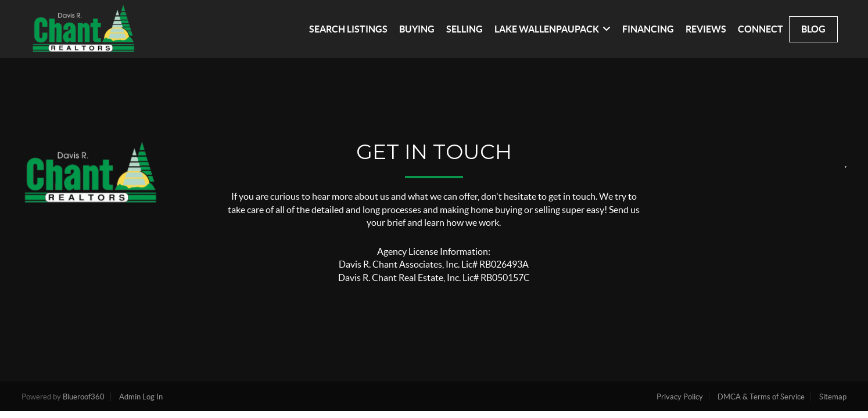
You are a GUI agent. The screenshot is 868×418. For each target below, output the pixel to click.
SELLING (465, 29)
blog (813, 29)
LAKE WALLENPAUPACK (553, 29)
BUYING (417, 29)
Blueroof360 (84, 397)
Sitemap (833, 397)
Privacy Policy (680, 397)
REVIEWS (706, 29)
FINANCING (648, 29)
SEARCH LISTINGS (348, 29)
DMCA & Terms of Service (761, 397)
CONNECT (761, 29)
